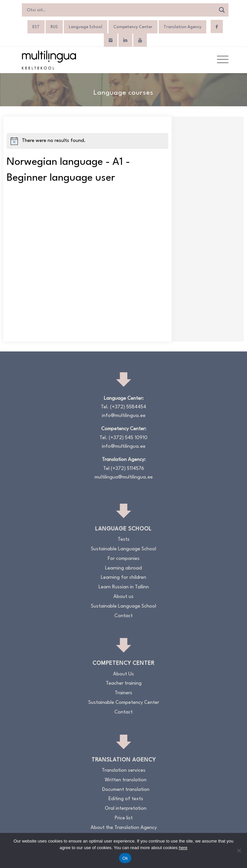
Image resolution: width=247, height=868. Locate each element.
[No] (239, 850)
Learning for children (123, 578)
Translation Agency (183, 27)
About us (123, 597)
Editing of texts (126, 799)
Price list (124, 818)
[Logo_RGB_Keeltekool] (103, 60)
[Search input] (120, 10)
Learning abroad (123, 568)
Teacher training (124, 684)
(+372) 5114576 (127, 469)
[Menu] (219, 60)
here (183, 848)
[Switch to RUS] (54, 27)
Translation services (124, 771)
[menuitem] (219, 60)
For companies (124, 559)
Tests (124, 540)
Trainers (123, 693)
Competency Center (133, 27)
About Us (123, 674)
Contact (123, 616)
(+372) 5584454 (128, 407)
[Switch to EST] (36, 27)
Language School (85, 27)
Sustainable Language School (123, 549)
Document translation (126, 790)
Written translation (126, 780)
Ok (125, 858)
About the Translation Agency (124, 828)
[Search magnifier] (222, 10)
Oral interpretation (126, 809)
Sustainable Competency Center (124, 703)
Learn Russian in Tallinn (124, 587)
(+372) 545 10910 (128, 438)
